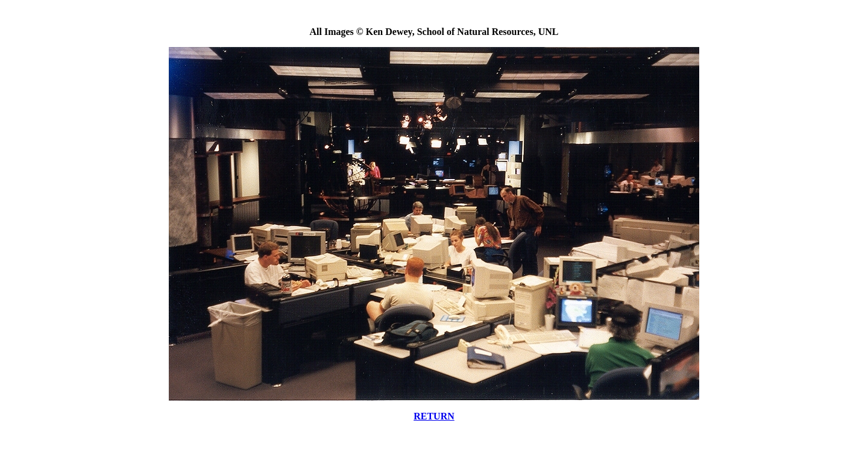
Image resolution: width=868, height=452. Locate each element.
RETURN (434, 416)
